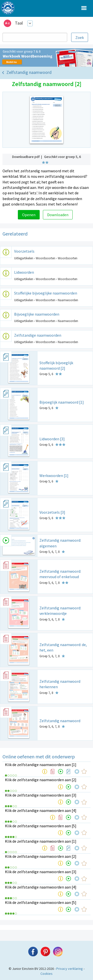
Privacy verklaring (70, 969)
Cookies (46, 974)
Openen (29, 215)
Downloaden (58, 215)
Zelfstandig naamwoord (29, 72)
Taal (19, 23)
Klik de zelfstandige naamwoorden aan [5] (41, 826)
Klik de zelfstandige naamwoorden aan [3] (41, 795)
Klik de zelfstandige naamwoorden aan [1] (41, 765)
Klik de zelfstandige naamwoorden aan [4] (41, 810)
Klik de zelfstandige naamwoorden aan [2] (41, 780)
